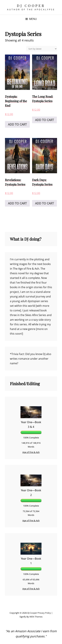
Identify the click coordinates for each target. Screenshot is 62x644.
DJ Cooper (31, 5)
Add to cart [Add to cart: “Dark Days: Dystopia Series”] (44, 203)
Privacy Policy (44, 613)
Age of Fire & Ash (31, 452)
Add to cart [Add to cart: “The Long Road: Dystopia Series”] (44, 120)
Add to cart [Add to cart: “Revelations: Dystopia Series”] (17, 203)
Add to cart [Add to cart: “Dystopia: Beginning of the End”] (17, 124)
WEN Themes (36, 617)
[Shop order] (42, 49)
